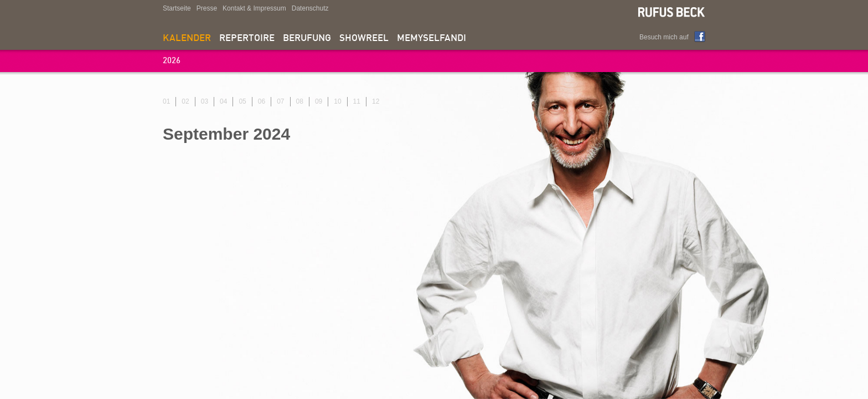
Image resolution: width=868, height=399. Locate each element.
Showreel (364, 39)
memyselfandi (432, 39)
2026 (172, 61)
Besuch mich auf (664, 37)
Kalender (187, 39)
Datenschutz (310, 8)
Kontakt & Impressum (254, 8)
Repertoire (247, 39)
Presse (207, 8)
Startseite (177, 8)
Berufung (307, 39)
